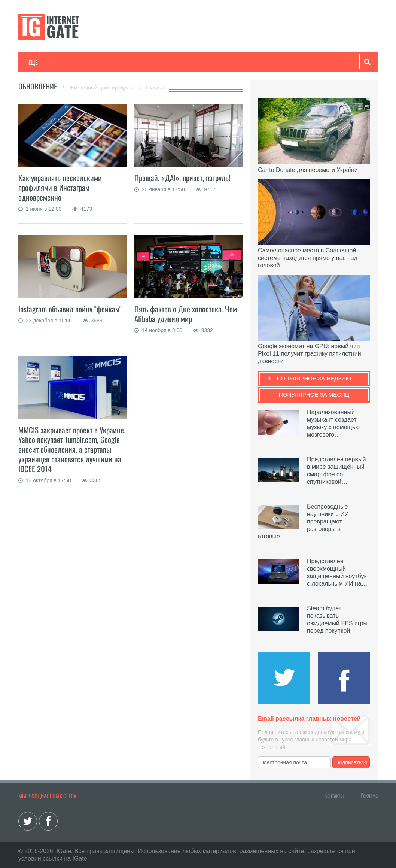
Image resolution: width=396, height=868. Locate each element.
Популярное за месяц (314, 394)
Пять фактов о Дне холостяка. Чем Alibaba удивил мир (186, 314)
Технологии (42, 62)
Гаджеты (255, 62)
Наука (151, 62)
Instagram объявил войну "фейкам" (70, 309)
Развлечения (83, 62)
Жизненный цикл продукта (102, 88)
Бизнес (121, 62)
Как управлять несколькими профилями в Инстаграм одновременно (60, 187)
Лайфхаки (185, 62)
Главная (156, 88)
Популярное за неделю (314, 378)
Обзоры (221, 62)
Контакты (334, 795)
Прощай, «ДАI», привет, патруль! (182, 178)
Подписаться (351, 762)
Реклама (369, 795)
